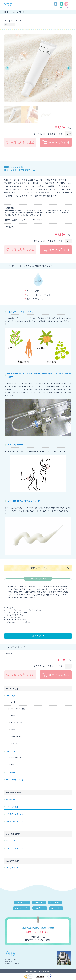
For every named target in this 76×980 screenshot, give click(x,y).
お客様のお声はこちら (38, 568)
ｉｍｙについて (22, 903)
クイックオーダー (22, 908)
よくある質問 (55, 903)
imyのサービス (40, 908)
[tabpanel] (38, 68)
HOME (6, 12)
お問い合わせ (56, 908)
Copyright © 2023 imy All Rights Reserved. (38, 971)
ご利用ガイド (39, 903)
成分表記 (38, 636)
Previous (7, 68)
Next (69, 68)
